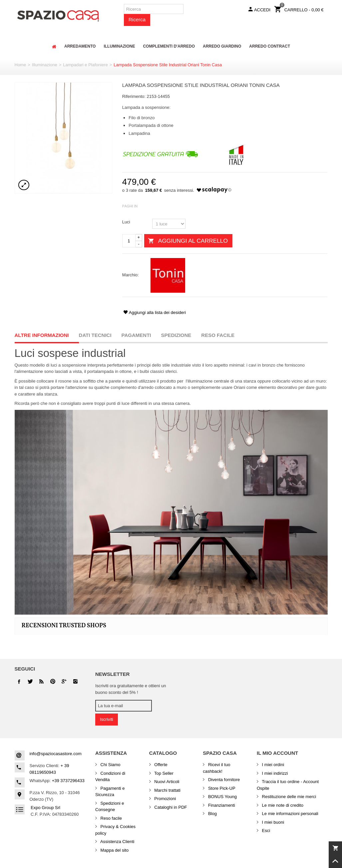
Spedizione (176, 335)
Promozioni (165, 799)
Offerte (160, 765)
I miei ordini (272, 765)
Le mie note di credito (282, 805)
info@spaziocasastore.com (56, 754)
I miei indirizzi (274, 773)
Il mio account (277, 753)
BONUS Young (222, 797)
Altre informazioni (42, 335)
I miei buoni (272, 822)
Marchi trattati (167, 790)
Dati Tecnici (95, 335)
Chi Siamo (110, 765)
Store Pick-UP (221, 788)
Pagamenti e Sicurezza (110, 792)
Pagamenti (136, 335)
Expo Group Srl (45, 808)
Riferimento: (134, 96)
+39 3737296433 (68, 781)
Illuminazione (45, 65)
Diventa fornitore (223, 780)
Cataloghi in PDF (170, 807)
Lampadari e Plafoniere (85, 65)
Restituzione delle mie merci (288, 797)
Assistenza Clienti (117, 842)
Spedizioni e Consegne (110, 807)
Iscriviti (107, 719)
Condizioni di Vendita (110, 777)
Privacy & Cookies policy (115, 830)
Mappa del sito (114, 850)
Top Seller (163, 773)
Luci (127, 222)
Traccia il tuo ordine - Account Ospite (288, 785)
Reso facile (218, 335)
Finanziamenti (221, 805)
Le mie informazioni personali (290, 814)
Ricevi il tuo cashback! (216, 768)
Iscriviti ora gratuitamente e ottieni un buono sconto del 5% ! (131, 689)
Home (20, 65)
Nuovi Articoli (166, 782)
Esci (265, 831)
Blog (212, 814)
